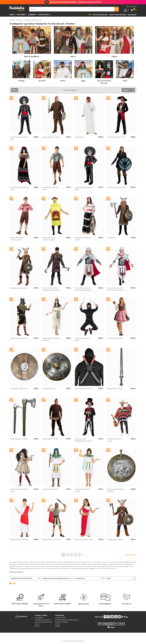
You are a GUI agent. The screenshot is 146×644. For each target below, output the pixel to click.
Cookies (58, 624)
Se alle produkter (131, 555)
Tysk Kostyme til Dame (115, 338)
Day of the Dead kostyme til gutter (84, 188)
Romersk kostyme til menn (19, 539)
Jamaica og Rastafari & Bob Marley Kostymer (57, 578)
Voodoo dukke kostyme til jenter (19, 490)
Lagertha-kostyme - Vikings (116, 187)
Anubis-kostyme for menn (19, 338)
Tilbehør (32, 15)
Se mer (14, 583)
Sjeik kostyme (80, 137)
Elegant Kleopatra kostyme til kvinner (52, 339)
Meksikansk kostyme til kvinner (83, 239)
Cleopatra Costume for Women (83, 490)
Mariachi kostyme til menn (116, 137)
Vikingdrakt (111, 238)
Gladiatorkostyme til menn (52, 539)
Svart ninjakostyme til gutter (82, 339)
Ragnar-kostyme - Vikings (51, 137)
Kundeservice (21, 616)
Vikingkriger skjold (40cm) (19, 388)
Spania (109, 578)
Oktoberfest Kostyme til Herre (51, 188)
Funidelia (12, 20)
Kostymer (21, 15)
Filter (14, 90)
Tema (12, 15)
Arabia (63, 81)
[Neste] (83, 555)
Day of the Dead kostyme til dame (20, 188)
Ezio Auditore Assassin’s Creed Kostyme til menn (116, 289)
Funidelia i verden (60, 618)
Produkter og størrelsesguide (44, 622)
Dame (114, 56)
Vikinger (21, 81)
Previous (10, 72)
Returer (37, 624)
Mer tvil (37, 626)
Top (89, 15)
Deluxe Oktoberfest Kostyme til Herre (17, 239)
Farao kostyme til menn (51, 489)
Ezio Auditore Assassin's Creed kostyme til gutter (83, 289)
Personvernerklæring (61, 622)
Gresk (125, 81)
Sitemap (58, 626)
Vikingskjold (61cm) (49, 388)
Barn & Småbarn (32, 56)
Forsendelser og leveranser (43, 620)
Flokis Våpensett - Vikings (19, 439)
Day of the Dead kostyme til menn (20, 138)
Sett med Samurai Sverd (83, 388)
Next (136, 72)
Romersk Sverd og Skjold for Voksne (116, 490)
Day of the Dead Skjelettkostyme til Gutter (84, 440)
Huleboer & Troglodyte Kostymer (22, 578)
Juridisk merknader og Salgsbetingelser (67, 620)
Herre (73, 56)
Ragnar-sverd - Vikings (115, 388)
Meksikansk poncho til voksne (115, 440)
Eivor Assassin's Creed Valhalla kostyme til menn (51, 289)
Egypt (83, 81)
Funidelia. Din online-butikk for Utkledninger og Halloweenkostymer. (17, 9)
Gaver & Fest (44, 15)
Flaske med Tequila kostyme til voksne (49, 239)
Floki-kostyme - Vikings (50, 439)
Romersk (42, 81)
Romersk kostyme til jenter (84, 539)
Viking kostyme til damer (19, 288)
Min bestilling (39, 618)
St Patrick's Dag (80, 578)
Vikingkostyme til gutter (115, 539)
